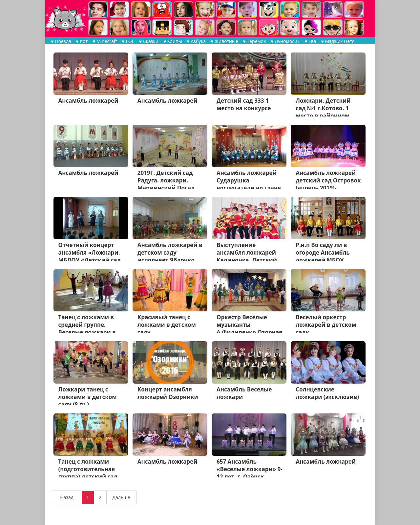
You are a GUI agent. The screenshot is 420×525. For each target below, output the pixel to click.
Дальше (121, 497)
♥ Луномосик (285, 41)
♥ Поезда (61, 41)
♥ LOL (128, 41)
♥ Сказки (149, 41)
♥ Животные (224, 41)
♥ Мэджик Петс (338, 41)
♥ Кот (82, 41)
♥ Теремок (255, 41)
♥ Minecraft (105, 41)
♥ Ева (310, 41)
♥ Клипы (173, 41)
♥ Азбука (196, 41)
